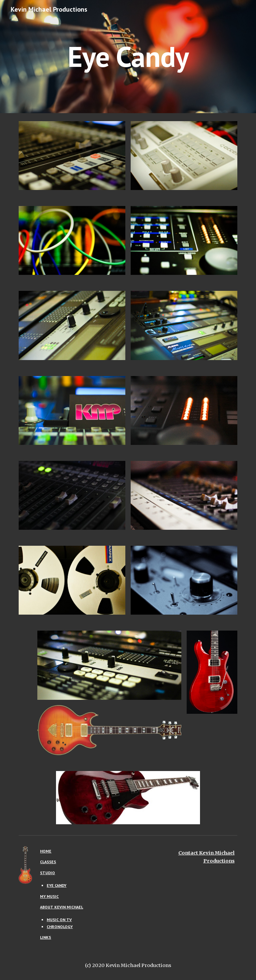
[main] (128, 56)
